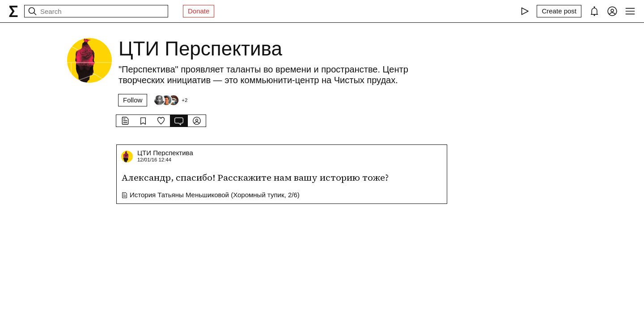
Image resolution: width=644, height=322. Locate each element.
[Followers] (170, 100)
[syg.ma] (13, 11)
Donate (199, 11)
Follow (133, 100)
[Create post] (559, 11)
